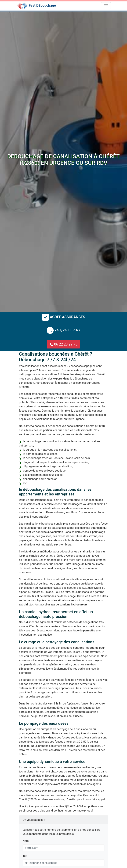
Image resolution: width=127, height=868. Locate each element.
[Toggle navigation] (106, 6)
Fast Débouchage (42, 5)
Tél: (25, 856)
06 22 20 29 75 (63, 344)
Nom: (26, 841)
